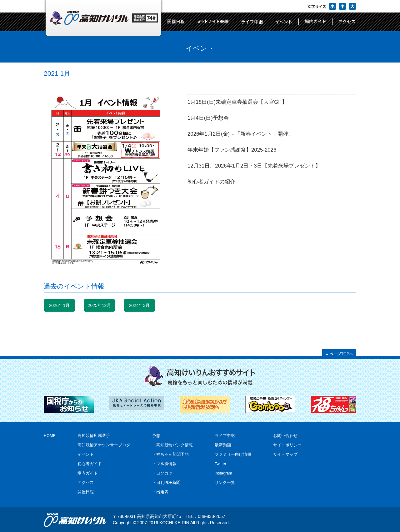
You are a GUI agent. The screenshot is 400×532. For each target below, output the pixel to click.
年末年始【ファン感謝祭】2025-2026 (232, 150)
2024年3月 (140, 305)
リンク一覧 (225, 483)
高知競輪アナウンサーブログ (104, 445)
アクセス (86, 483)
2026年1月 (60, 305)
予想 (156, 436)
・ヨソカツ (162, 473)
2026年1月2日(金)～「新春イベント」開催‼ (239, 134)
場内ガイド (88, 473)
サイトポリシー (287, 445)
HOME (50, 436)
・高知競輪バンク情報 (172, 445)
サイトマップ (285, 454)
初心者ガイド (90, 464)
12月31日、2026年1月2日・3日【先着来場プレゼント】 (254, 166)
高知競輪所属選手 (94, 436)
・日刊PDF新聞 (166, 483)
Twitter (220, 464)
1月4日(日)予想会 (208, 118)
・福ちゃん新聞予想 (170, 454)
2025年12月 (100, 305)
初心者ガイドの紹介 (211, 182)
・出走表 (160, 492)
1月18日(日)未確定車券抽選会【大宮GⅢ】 (237, 102)
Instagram (223, 473)
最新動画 (223, 445)
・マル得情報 (164, 464)
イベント (86, 454)
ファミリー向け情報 (233, 454)
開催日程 (86, 492)
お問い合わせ (285, 436)
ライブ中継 (225, 436)
